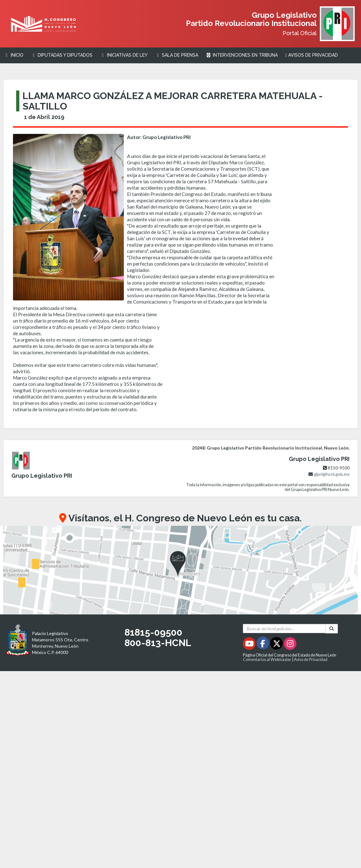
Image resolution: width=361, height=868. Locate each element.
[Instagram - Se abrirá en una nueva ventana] (290, 645)
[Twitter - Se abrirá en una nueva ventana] (277, 645)
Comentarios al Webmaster (267, 660)
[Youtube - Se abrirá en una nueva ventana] (250, 645)
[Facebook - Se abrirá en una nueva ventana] (263, 645)
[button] (180, 570)
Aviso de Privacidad (311, 660)
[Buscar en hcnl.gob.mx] (284, 629)
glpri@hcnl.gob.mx (332, 474)
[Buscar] (332, 629)
